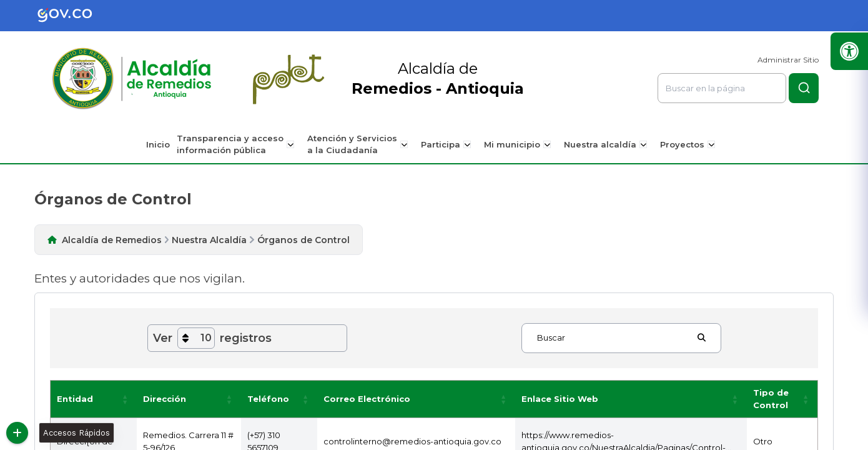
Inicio (162, 144)
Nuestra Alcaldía (209, 240)
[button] (126, 399)
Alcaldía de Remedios (112, 240)
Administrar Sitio (788, 60)
